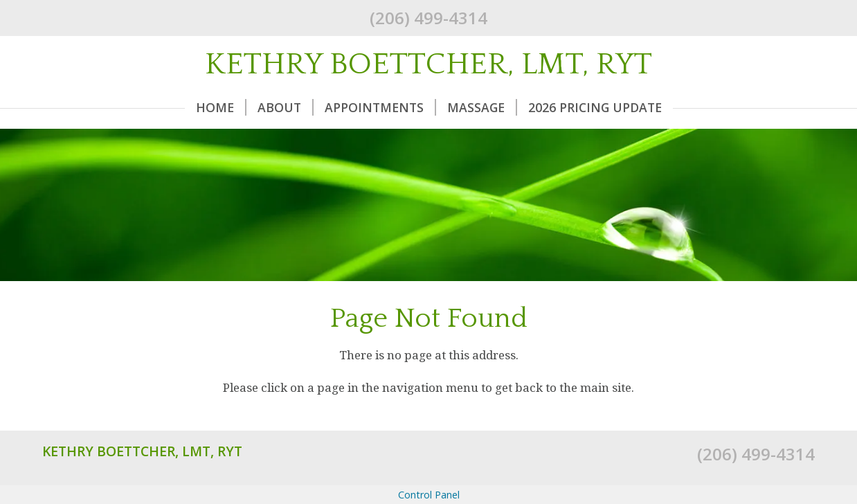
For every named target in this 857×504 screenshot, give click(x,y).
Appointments (380, 107)
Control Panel (429, 495)
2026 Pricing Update (595, 107)
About (286, 107)
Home (221, 107)
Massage (482, 107)
